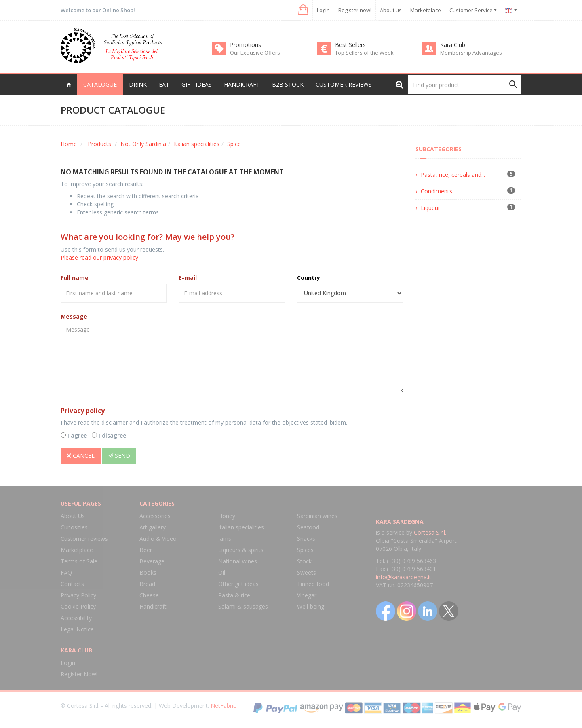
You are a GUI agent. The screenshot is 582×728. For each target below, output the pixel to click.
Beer (146, 550)
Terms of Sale (79, 561)
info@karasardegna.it (404, 577)
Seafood (308, 527)
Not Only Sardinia (143, 144)
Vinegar (307, 595)
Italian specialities (197, 144)
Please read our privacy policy (99, 257)
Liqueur (430, 208)
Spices (305, 550)
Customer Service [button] (473, 10)
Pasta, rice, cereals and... (453, 175)
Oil (222, 572)
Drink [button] (138, 84)
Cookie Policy (78, 606)
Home (69, 144)
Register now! (355, 10)
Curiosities (74, 527)
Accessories (155, 516)
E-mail (188, 278)
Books (148, 572)
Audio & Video (158, 539)
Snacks (306, 539)
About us (391, 10)
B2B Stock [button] (288, 84)
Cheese (149, 595)
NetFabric (223, 706)
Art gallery (153, 527)
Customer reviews (344, 84)
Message (74, 316)
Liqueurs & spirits (241, 550)
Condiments (436, 191)
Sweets (307, 572)
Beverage (152, 561)
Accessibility (76, 618)
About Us (73, 516)
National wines (238, 561)
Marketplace (426, 10)
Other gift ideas (238, 584)
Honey (227, 516)
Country (309, 278)
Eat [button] (164, 84)
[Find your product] (465, 85)
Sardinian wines (317, 516)
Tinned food (313, 584)
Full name (75, 278)
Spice (234, 144)
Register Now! (79, 674)
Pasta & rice (234, 595)
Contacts (72, 584)
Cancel (81, 456)
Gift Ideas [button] (197, 84)
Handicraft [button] (242, 84)
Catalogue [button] (100, 84)
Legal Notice (77, 629)
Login (323, 10)
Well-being (311, 606)
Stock (304, 561)
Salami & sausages (243, 606)
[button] (303, 10)
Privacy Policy (78, 595)
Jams (225, 539)
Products (99, 144)
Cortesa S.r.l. (430, 532)
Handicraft (153, 606)
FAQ (66, 572)
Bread (147, 584)
